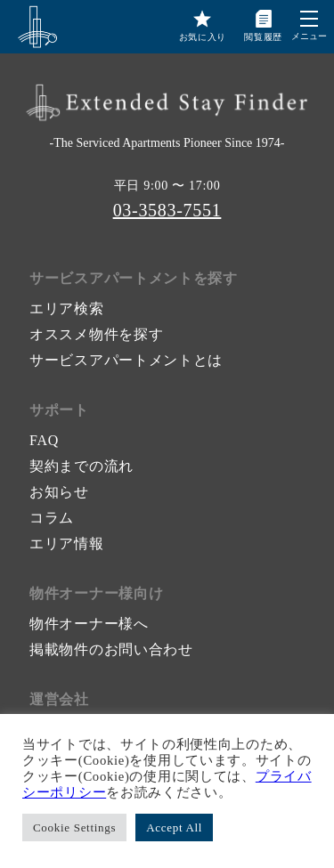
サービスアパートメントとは (126, 360)
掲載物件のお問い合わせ (111, 649)
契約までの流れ (81, 466)
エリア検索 (67, 308)
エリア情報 (67, 544)
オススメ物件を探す (96, 334)
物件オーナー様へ (89, 624)
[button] (309, 19)
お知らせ (59, 492)
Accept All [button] (174, 827)
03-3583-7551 (167, 210)
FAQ (44, 440)
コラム (52, 518)
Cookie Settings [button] (74, 827)
